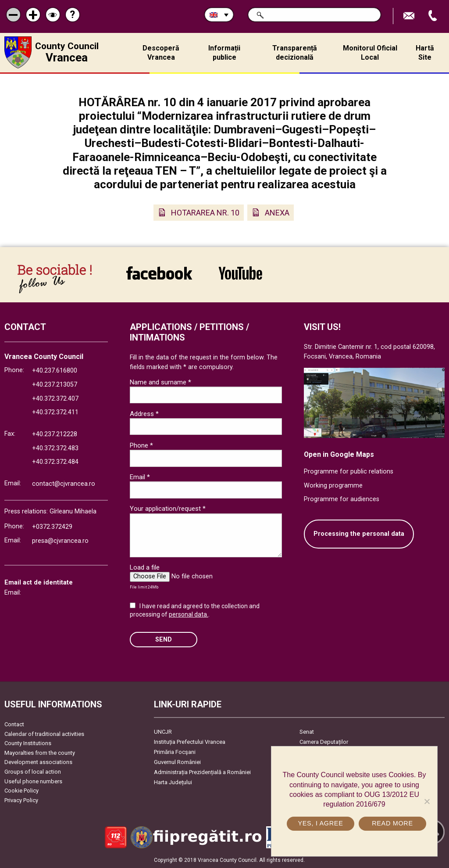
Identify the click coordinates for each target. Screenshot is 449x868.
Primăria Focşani (175, 752)
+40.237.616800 (55, 371)
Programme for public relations (349, 472)
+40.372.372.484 (55, 462)
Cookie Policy (21, 791)
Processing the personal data (359, 534)
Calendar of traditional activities (44, 734)
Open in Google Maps (339, 454)
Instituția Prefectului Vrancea (190, 742)
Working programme (333, 486)
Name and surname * (160, 382)
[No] (427, 801)
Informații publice (224, 53)
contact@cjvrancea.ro (64, 484)
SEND (164, 640)
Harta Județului (173, 782)
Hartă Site (425, 53)
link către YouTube (241, 273)
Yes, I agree (320, 823)
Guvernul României (177, 762)
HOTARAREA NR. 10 (205, 213)
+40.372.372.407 (55, 399)
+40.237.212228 (55, 434)
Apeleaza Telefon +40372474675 (434, 16)
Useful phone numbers (33, 781)
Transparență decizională (295, 53)
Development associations (38, 762)
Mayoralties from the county (40, 753)
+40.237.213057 (55, 385)
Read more (392, 823)
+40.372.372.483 (55, 448)
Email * (140, 477)
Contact (14, 724)
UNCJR (163, 732)
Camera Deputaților (324, 742)
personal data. (189, 614)
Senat (307, 732)
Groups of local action (33, 772)
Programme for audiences (342, 499)
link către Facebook (159, 273)
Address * (144, 414)
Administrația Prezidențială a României (202, 772)
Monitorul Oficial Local (370, 53)
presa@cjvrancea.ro (60, 541)
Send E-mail (410, 16)
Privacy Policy (21, 800)
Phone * (141, 445)
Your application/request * (168, 509)
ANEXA (277, 213)
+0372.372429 (52, 527)
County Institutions (28, 743)
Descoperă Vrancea (161, 53)
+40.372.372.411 (55, 412)
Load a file (145, 567)
